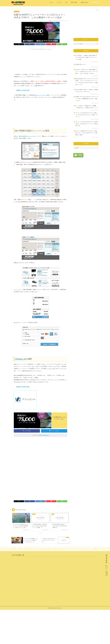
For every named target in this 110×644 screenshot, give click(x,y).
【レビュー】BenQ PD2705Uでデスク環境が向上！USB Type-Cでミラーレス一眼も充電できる (87, 124)
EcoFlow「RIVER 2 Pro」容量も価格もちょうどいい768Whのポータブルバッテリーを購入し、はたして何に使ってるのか (87, 72)
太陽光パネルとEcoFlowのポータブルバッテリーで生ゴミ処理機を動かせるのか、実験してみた (87, 99)
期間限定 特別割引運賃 (23, 90)
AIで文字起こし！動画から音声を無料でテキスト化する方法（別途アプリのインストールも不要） (86, 57)
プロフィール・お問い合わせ (107, 571)
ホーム (51, 2)
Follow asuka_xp (44, 435)
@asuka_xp (20, 359)
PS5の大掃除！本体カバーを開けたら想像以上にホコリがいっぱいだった (87, 91)
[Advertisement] (40, 60)
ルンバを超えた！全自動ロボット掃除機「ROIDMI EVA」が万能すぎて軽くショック (87, 107)
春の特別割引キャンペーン (27, 136)
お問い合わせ (84, 2)
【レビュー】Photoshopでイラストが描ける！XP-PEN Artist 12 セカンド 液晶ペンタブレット (87, 115)
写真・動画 (74, 2)
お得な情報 (17, 12)
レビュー (60, 2)
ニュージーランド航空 (43, 95)
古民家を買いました (81, 64)
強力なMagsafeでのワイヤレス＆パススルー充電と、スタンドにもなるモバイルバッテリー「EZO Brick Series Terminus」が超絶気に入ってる (87, 82)
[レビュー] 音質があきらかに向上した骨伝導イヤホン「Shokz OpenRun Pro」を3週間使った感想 (86, 133)
